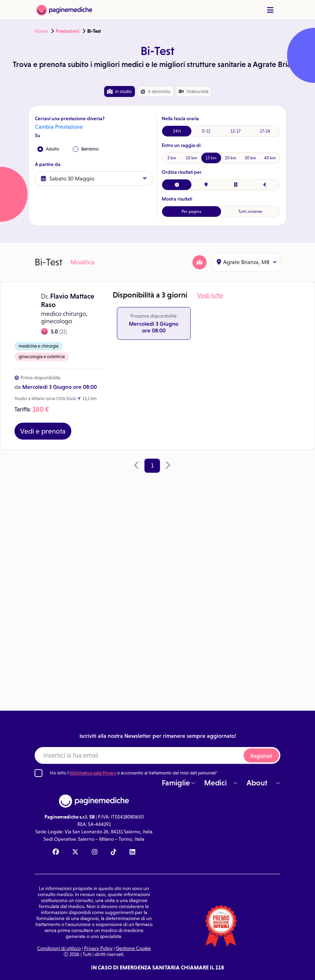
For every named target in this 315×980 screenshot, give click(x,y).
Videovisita (194, 91)
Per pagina (191, 212)
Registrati (261, 756)
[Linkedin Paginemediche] (132, 852)
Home (41, 31)
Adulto (48, 149)
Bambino (86, 149)
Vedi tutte (210, 295)
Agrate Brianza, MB (247, 262)
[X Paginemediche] (75, 852)
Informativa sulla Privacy (93, 773)
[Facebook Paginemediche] (56, 852)
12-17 (236, 131)
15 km (211, 158)
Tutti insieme (250, 212)
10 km (191, 158)
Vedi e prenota (43, 431)
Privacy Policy (98, 948)
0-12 (206, 131)
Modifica (83, 262)
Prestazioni (68, 31)
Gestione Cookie (133, 948)
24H (177, 131)
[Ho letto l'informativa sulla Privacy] (38, 773)
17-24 (265, 131)
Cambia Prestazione (59, 127)
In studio (120, 91)
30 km (250, 158)
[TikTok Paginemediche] (114, 852)
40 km (270, 158)
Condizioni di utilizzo (59, 948)
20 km (231, 158)
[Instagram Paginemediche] (95, 852)
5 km (172, 158)
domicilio (155, 92)
